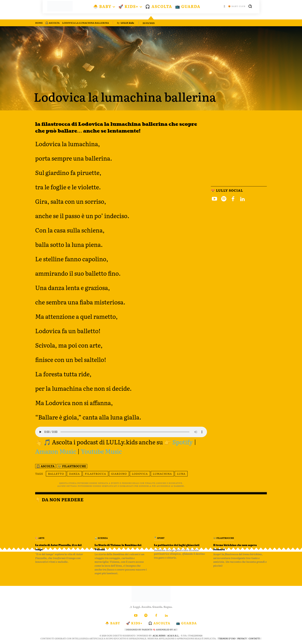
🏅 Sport (159, 538)
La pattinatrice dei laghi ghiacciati (178, 547)
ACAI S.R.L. (173, 635)
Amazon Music (56, 451)
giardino (119, 474)
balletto (56, 474)
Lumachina (162, 474)
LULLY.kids (127, 23)
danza (74, 474)
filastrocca (95, 474)
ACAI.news (159, 635)
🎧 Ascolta (52, 23)
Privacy (242, 638)
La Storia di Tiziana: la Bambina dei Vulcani (117, 547)
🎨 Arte (40, 538)
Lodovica (140, 474)
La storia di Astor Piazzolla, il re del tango (59, 547)
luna (181, 474)
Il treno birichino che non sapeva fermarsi (239, 547)
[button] (250, 6)
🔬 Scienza (101, 538)
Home (39, 23)
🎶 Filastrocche (72, 466)
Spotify (183, 442)
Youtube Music (101, 451)
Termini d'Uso (227, 638)
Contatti (254, 638)
